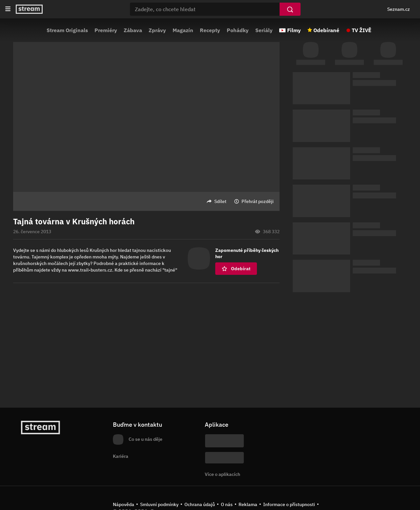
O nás (227, 504)
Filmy (294, 30)
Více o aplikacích (222, 474)
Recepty (210, 30)
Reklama (248, 504)
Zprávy (157, 30)
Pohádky (238, 30)
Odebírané (326, 30)
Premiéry (106, 30)
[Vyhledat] (290, 9)
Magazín (183, 30)
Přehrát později (258, 201)
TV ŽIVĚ (362, 30)
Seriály (264, 30)
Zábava (133, 30)
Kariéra (121, 456)
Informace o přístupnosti (289, 504)
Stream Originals (67, 30)
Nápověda (124, 504)
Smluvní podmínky (159, 504)
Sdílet (220, 201)
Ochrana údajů (200, 504)
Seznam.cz (399, 9)
